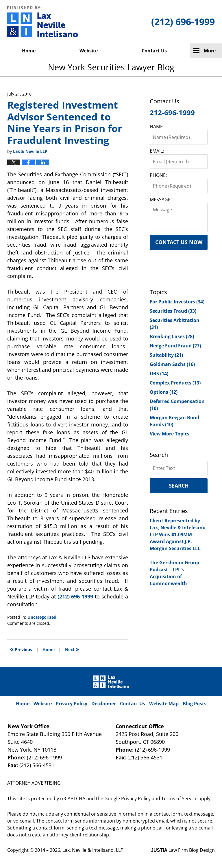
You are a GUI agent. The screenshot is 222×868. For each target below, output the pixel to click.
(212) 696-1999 (75, 596)
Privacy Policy (72, 704)
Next (72, 649)
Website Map (164, 704)
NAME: (157, 127)
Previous (21, 649)
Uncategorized (42, 617)
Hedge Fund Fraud (175, 346)
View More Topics (170, 434)
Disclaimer (104, 704)
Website (89, 51)
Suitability (166, 355)
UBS (159, 373)
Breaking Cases (172, 336)
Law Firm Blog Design (183, 850)
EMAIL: (157, 151)
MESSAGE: (161, 199)
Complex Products (175, 383)
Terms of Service (179, 799)
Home (29, 51)
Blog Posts (195, 704)
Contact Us (154, 51)
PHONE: (158, 175)
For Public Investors (177, 302)
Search (179, 486)
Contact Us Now (179, 242)
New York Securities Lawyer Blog (43, 22)
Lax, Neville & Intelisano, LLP (93, 850)
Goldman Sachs (172, 364)
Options (164, 392)
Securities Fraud (173, 311)
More (210, 51)
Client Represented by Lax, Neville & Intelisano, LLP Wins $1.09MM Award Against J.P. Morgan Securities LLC (178, 534)
